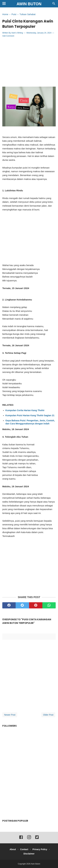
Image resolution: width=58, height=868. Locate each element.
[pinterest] (36, 605)
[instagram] (29, 839)
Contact (24, 849)
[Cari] (54, 4)
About (13, 849)
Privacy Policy (40, 849)
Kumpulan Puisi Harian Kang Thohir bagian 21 (30, 415)
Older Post (48, 715)
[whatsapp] (49, 605)
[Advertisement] (29, 62)
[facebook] (9, 605)
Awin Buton (29, 4)
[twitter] (22, 605)
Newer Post (10, 715)
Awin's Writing (17, 33)
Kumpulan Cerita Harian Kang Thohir (25, 410)
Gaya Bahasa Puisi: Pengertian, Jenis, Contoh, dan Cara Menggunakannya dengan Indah (30, 422)
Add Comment (8, 36)
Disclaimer (29, 854)
